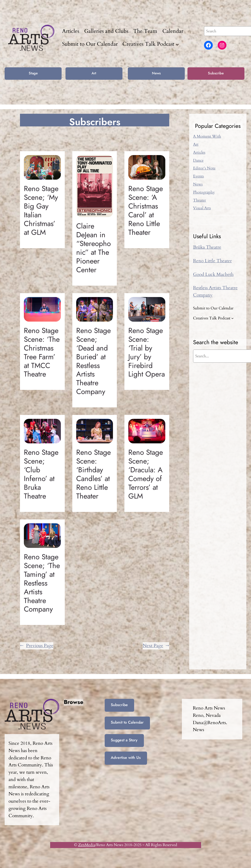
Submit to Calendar (127, 722)
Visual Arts (202, 208)
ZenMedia (87, 845)
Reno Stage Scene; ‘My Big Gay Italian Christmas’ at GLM (41, 210)
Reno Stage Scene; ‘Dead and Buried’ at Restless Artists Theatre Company (93, 361)
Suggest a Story (124, 740)
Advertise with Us (126, 758)
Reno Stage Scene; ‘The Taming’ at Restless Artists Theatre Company (42, 583)
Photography (204, 192)
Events (198, 176)
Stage (33, 73)
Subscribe (216, 73)
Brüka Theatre (207, 247)
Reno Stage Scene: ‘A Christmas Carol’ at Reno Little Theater (146, 210)
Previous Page (37, 646)
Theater (200, 200)
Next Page (156, 646)
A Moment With (207, 136)
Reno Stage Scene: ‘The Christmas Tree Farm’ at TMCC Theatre (42, 352)
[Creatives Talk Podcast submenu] (177, 44)
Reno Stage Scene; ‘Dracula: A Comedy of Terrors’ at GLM (146, 474)
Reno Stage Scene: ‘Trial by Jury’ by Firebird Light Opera (147, 352)
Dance (198, 160)
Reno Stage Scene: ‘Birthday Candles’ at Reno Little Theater (93, 474)
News (156, 73)
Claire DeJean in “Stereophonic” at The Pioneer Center (93, 248)
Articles (199, 152)
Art (94, 73)
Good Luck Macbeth (213, 274)
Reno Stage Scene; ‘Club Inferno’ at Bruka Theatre (41, 474)
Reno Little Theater (212, 261)
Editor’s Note (204, 168)
